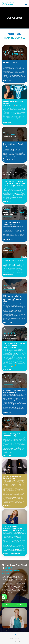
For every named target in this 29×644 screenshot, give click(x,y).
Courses (17, 638)
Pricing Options (9, 159)
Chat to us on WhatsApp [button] (15, 605)
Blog (12, 638)
